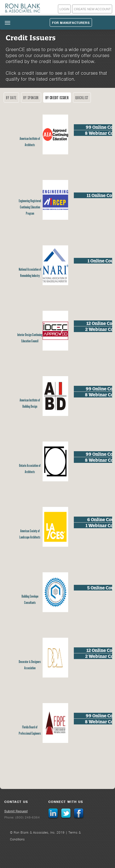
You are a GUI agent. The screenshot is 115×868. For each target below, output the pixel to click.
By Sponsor (31, 98)
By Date (11, 98)
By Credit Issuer (57, 98)
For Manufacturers (71, 23)
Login (64, 9)
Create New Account (92, 9)
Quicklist (82, 98)
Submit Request (16, 811)
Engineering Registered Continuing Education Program (30, 207)
